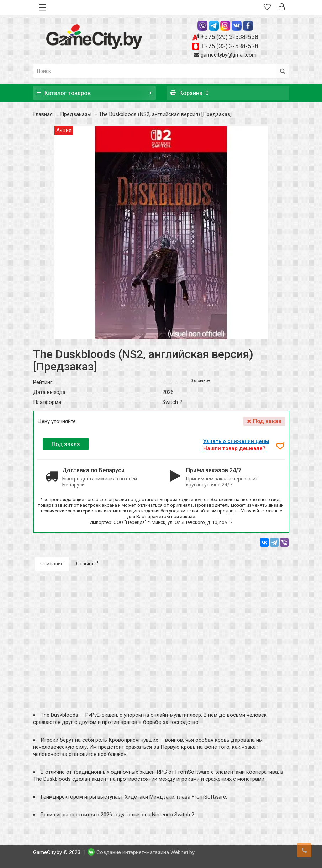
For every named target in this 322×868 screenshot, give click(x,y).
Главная (43, 114)
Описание (52, 564)
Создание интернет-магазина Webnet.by (146, 853)
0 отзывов (200, 381)
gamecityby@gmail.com (229, 55)
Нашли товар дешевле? (235, 448)
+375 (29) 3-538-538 (229, 37)
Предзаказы (76, 114)
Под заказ (66, 444)
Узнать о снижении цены (237, 441)
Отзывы (88, 563)
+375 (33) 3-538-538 (229, 46)
